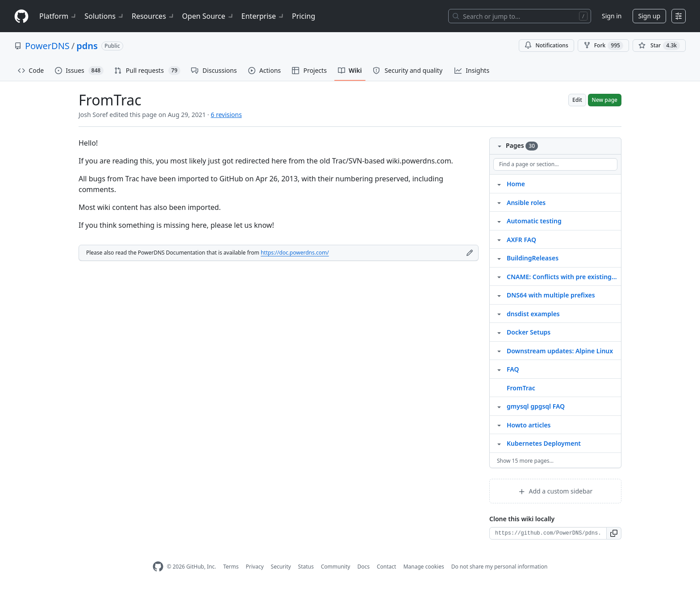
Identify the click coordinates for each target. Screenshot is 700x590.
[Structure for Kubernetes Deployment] (499, 443)
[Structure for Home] (499, 184)
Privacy (255, 567)
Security (281, 567)
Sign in (612, 16)
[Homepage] (21, 16)
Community (336, 567)
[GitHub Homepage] (158, 567)
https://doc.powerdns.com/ (295, 253)
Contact (386, 567)
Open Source (208, 16)
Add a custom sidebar (555, 491)
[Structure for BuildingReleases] (499, 258)
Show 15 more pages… (525, 461)
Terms (231, 567)
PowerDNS (47, 46)
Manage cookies (423, 567)
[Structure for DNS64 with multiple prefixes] (499, 295)
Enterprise (263, 16)
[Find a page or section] (555, 164)
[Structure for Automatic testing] (499, 221)
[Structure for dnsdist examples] (499, 314)
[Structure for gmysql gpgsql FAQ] (499, 406)
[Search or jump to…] (520, 16)
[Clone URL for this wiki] (548, 533)
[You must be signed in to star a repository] (659, 46)
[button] (614, 533)
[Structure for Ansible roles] (499, 202)
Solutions (104, 16)
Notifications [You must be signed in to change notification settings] (546, 45)
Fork (603, 46)
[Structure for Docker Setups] (499, 332)
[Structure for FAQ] (499, 369)
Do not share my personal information (500, 567)
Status (306, 567)
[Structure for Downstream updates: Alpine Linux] (499, 351)
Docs (363, 567)
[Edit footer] (470, 253)
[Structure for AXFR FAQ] (499, 239)
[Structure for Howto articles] (499, 425)
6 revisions (226, 115)
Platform (58, 16)
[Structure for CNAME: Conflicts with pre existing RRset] (499, 276)
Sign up (649, 16)
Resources (153, 16)
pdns (87, 46)
